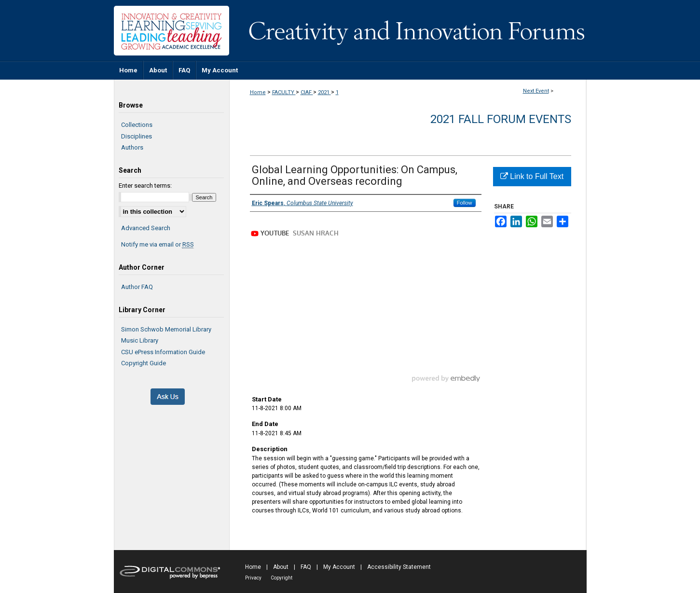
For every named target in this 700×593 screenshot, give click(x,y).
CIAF (307, 92)
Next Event (536, 91)
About (281, 567)
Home (258, 92)
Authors (132, 147)
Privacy (253, 578)
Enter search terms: (145, 186)
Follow (465, 203)
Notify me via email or (158, 245)
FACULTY (284, 92)
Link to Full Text (532, 176)
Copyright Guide (144, 363)
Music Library (140, 340)
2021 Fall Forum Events (501, 119)
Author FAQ (137, 287)
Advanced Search (146, 228)
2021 (324, 92)
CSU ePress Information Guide (163, 352)
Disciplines (137, 136)
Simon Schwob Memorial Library (166, 329)
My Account (339, 567)
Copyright (281, 578)
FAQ (306, 567)
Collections (137, 125)
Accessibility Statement (399, 567)
